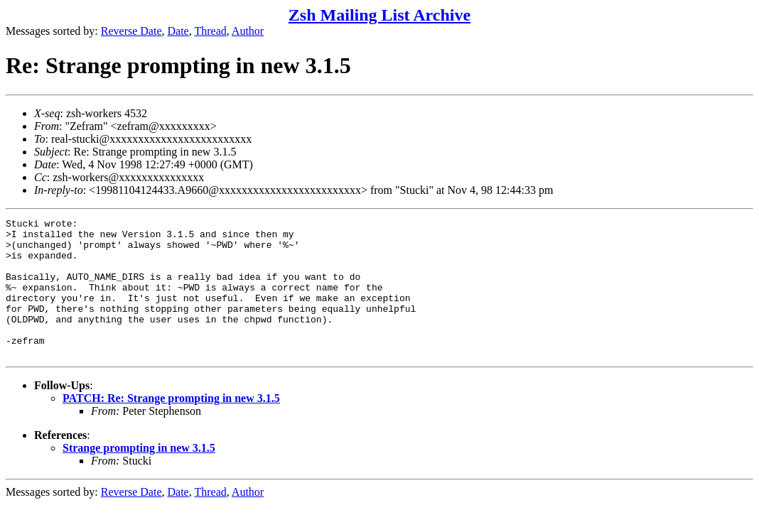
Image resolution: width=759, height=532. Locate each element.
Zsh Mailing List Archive (379, 15)
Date (178, 31)
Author (248, 31)
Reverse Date (131, 31)
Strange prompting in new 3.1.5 (139, 476)
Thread (210, 31)
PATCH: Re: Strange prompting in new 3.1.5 (171, 426)
